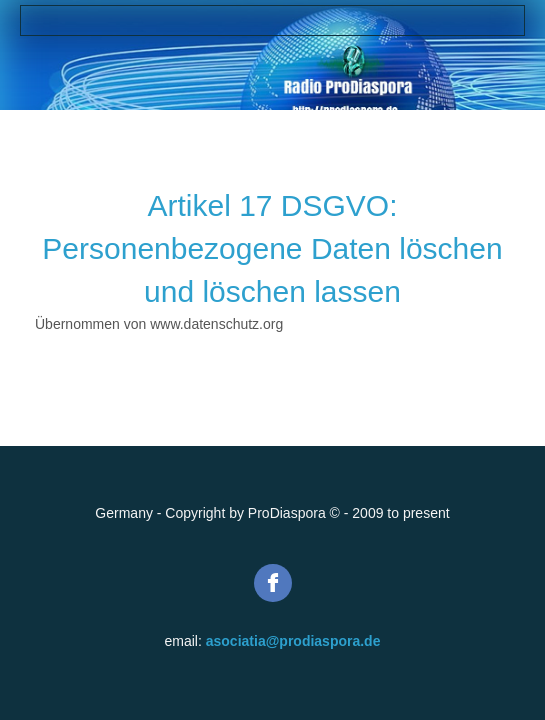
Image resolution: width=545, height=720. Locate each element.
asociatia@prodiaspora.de (293, 641)
